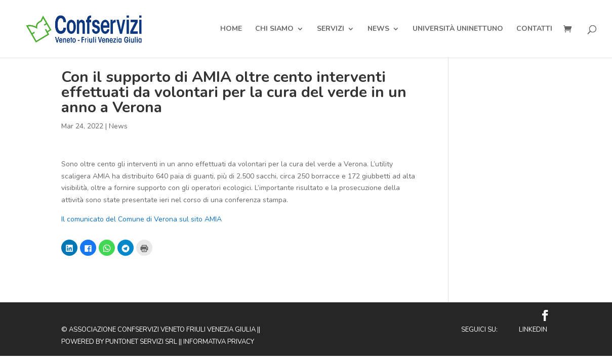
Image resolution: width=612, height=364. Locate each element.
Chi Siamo (274, 29)
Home (231, 29)
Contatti (534, 29)
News (378, 29)
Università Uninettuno (458, 29)
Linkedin (533, 330)
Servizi (331, 29)
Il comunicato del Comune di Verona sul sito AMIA (141, 219)
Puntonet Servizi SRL (141, 342)
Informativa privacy (219, 342)
